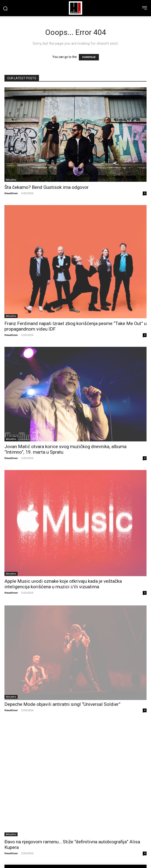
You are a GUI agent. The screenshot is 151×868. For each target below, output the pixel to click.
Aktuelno (11, 180)
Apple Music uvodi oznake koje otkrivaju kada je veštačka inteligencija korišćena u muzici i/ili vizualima (63, 584)
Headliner (11, 193)
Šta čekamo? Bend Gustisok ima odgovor (47, 187)
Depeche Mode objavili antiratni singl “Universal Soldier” (62, 704)
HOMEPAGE (89, 57)
